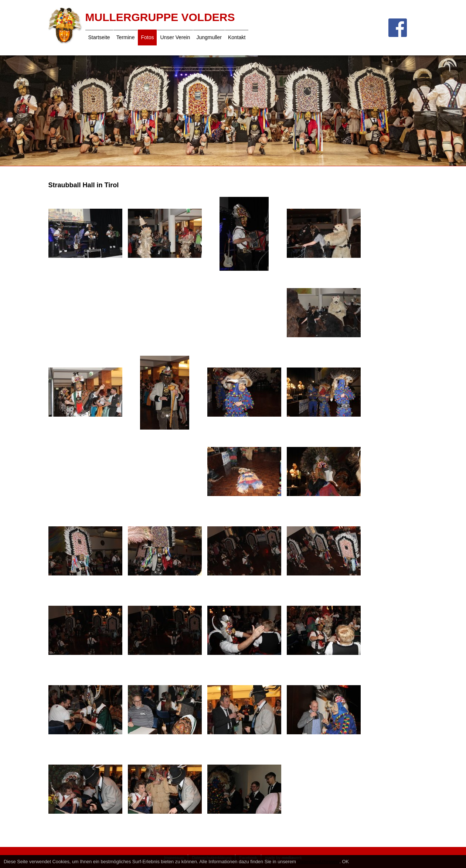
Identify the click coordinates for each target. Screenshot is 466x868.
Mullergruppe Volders (160, 17)
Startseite (99, 37)
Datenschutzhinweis (319, 862)
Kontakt (237, 37)
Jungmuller (209, 37)
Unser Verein (175, 37)
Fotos (147, 37)
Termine (126, 37)
